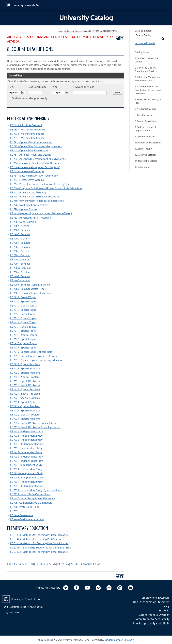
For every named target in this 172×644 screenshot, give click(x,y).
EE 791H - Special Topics (23, 322)
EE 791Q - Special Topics (24, 343)
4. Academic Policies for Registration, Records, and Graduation (148, 86)
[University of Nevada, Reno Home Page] (23, 5)
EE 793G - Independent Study (27, 457)
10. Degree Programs (145, 133)
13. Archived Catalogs (146, 151)
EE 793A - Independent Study (27, 431)
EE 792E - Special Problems (25, 381)
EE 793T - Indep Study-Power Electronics (33, 498)
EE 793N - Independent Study (27, 477)
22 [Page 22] (50, 564)
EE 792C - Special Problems (25, 373)
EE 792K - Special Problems (25, 402)
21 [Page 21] (45, 564)
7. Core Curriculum (144, 111)
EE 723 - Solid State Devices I (26, 125)
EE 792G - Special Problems (25, 389)
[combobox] (90, 31)
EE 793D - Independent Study (27, 444)
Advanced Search (145, 39)
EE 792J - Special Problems (25, 398)
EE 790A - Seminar (20, 226)
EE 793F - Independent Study (26, 452)
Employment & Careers (156, 598)
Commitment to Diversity (154, 615)
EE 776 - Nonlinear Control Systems (30, 205)
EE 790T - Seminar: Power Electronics (31, 293)
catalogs (46, 640)
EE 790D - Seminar (20, 238)
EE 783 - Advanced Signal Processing (31, 218)
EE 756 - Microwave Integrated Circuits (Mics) (35, 167)
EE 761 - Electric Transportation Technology (34, 176)
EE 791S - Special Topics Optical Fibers (31, 352)
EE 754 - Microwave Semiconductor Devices (35, 163)
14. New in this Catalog (146, 157)
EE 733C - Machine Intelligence (27, 138)
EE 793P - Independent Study (26, 482)
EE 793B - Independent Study (26, 436)
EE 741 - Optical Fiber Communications (32, 142)
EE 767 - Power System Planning (28, 192)
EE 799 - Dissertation (22, 515)
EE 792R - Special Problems (25, 419)
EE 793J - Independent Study (26, 465)
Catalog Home (142, 49)
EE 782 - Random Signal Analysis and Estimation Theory (41, 213)
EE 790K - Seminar (20, 264)
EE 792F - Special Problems (25, 385)
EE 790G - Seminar (20, 251)
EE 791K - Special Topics (23, 331)
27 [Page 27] (72, 564)
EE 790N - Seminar (20, 272)
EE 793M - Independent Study (27, 473)
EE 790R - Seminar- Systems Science (30, 285)
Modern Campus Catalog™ (119, 640)
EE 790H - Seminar (20, 255)
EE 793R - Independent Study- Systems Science (36, 490)
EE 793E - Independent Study (26, 448)
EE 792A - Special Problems (25, 364)
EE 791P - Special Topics (23, 339)
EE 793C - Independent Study (26, 440)
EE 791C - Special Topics (23, 301)
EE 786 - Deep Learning (23, 222)
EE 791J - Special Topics (23, 327)
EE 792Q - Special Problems (25, 414)
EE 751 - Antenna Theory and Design (30, 155)
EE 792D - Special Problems (25, 377)
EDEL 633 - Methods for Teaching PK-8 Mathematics (39, 552)
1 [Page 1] (14, 564)
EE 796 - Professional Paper (25, 507)
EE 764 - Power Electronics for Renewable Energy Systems (42, 184)
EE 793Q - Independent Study (27, 486)
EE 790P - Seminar (20, 276)
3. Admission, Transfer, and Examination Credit (148, 75)
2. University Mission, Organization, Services (146, 66)
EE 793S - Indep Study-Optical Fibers (30, 494)
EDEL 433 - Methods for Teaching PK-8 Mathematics (39, 535)
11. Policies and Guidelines (148, 139)
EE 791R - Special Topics (23, 347)
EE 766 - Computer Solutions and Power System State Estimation (46, 188)
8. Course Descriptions (146, 117)
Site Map (164, 610)
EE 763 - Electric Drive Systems (27, 180)
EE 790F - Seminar (20, 247)
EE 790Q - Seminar (20, 280)
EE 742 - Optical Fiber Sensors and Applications (36, 146)
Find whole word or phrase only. (30, 98)
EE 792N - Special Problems (25, 406)
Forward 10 (88, 564)
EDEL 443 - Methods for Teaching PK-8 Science (36, 539)
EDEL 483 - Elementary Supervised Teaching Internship (41, 547)
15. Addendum (142, 163)
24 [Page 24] (59, 564)
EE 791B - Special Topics (23, 297)
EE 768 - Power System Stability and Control (35, 196)
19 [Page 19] (37, 564)
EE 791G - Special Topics (23, 318)
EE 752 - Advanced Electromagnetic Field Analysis (38, 159)
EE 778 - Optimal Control (24, 209)
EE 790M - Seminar (21, 268)
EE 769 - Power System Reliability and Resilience (37, 201)
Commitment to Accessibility (152, 619)
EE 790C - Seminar (20, 234)
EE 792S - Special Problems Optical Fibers (33, 423)
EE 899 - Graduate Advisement (27, 519)
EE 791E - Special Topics (23, 310)
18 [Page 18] (32, 564)
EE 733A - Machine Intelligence (27, 129)
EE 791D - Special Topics (24, 305)
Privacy (165, 606)
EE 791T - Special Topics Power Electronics (33, 356)
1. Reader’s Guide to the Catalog (147, 56)
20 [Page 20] (41, 564)
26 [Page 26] (67, 564)
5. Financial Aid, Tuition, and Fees (148, 98)
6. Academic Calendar (145, 105)
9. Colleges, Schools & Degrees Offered (145, 125)
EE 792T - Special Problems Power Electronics (35, 427)
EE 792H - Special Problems (25, 394)
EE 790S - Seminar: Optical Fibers (28, 289)
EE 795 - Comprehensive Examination (31, 503)
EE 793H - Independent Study (27, 461)
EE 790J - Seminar (20, 259)
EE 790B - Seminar (20, 230)
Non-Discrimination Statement (151, 602)
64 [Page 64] (99, 564)
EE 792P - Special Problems (25, 410)
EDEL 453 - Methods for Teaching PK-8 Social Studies (39, 543)
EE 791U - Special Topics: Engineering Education (37, 360)
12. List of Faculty (143, 145)
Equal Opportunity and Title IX (151, 623)
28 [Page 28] (76, 564)
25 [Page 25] (63, 564)
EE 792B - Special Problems (25, 368)
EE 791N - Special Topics (24, 335)
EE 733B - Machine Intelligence (27, 134)
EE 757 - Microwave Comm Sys (27, 171)
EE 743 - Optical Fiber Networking (29, 150)
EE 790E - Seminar (20, 243)
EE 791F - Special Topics (23, 314)
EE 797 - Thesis (18, 511)
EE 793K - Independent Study (26, 469)
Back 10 (23, 564)
